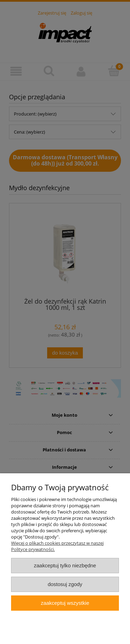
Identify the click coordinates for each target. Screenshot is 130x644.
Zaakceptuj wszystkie (65, 603)
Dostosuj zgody (65, 584)
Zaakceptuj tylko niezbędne (65, 565)
